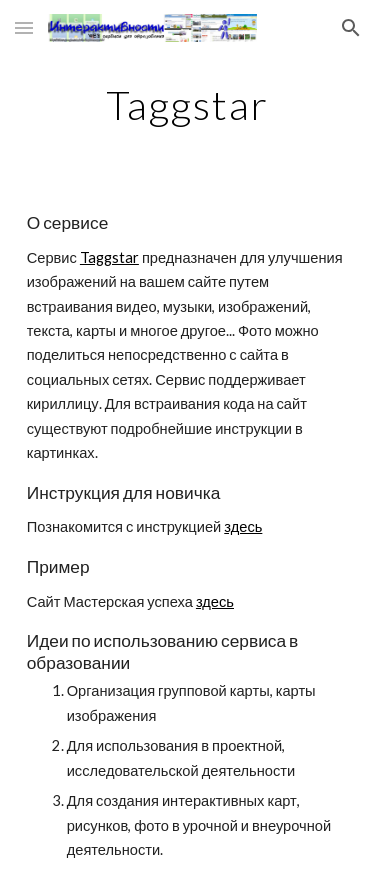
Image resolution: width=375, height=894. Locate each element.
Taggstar (109, 257)
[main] (188, 105)
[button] (24, 27)
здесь (243, 526)
